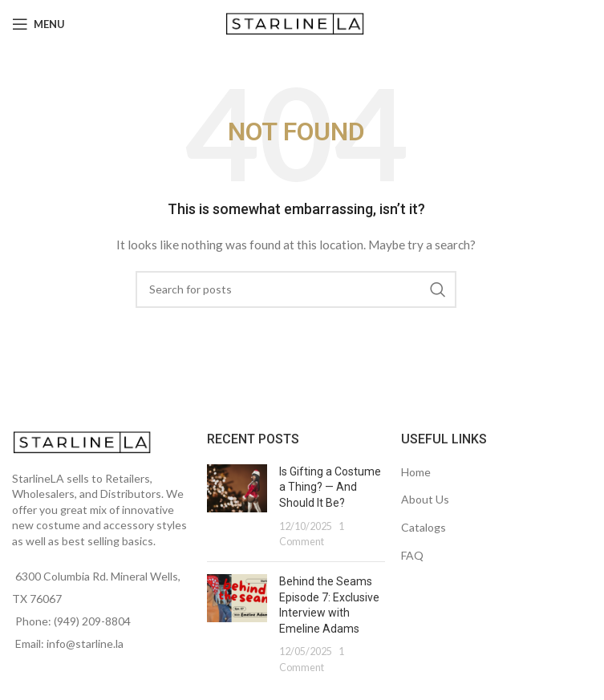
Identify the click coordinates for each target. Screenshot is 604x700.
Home (416, 472)
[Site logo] (296, 23)
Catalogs (424, 527)
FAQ (412, 555)
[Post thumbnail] (237, 507)
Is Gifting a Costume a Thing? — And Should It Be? (330, 487)
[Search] (296, 289)
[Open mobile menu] (39, 24)
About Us (425, 499)
